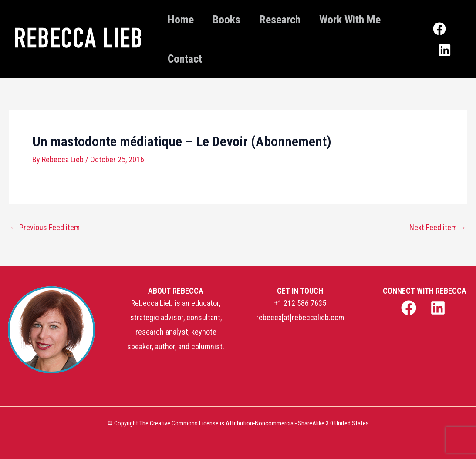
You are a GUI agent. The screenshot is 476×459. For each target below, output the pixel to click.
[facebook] (410, 308)
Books (233, 20)
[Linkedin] (447, 47)
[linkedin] (439, 308)
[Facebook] (441, 33)
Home (183, 20)
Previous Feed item (45, 228)
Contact (187, 59)
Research (290, 20)
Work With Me (364, 20)
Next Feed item (438, 228)
